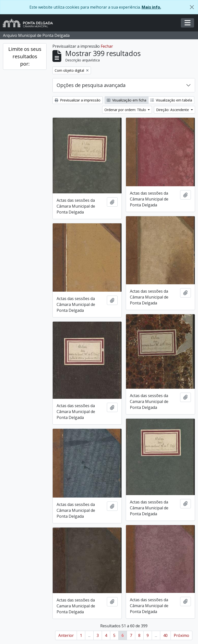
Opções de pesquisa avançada (91, 85)
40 (165, 635)
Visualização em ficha (127, 100)
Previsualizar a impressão (78, 100)
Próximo (181, 635)
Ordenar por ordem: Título (126, 110)
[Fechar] (192, 7)
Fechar (107, 46)
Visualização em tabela (171, 100)
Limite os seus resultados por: (25, 56)
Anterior (66, 635)
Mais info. (151, 7)
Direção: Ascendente (173, 110)
